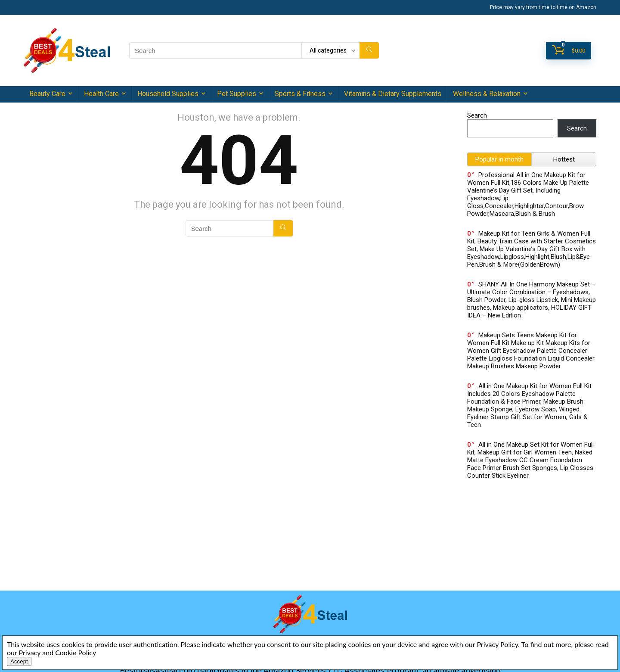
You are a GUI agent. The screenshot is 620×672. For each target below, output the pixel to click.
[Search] (369, 50)
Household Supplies (168, 94)
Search (477, 115)
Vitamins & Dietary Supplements (393, 94)
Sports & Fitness (300, 94)
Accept (19, 661)
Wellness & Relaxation (487, 94)
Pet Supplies (237, 94)
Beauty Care (47, 94)
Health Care (101, 94)
